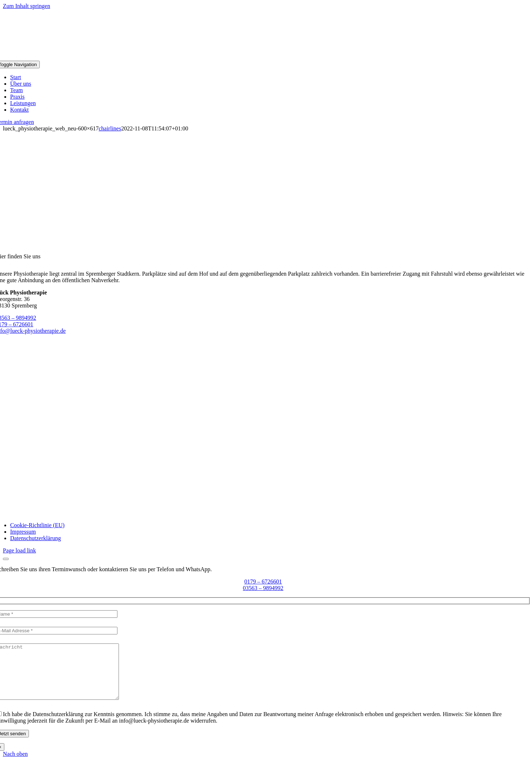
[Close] (6, 559)
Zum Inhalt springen (27, 6)
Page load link (20, 550)
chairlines (110, 128)
